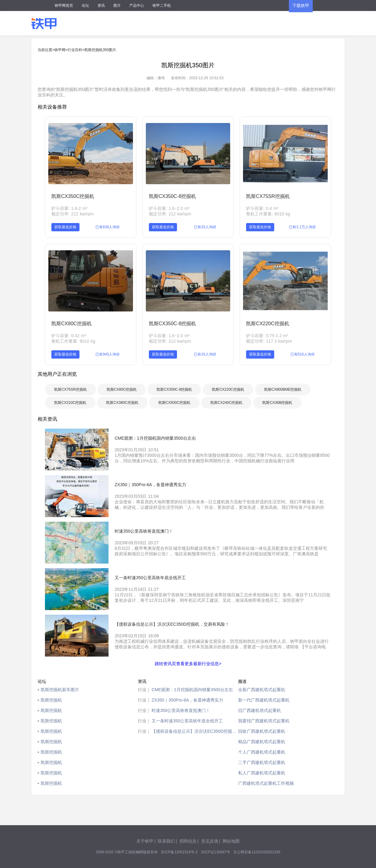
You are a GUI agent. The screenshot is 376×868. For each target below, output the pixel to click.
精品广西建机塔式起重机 (262, 742)
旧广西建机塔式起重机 (260, 710)
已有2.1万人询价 (302, 227)
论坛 (85, 6)
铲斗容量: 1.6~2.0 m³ (169, 208)
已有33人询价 (205, 227)
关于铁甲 (145, 841)
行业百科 (75, 50)
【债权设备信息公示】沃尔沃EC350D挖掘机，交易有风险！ (195, 731)
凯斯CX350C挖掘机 (73, 196)
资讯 (101, 6)
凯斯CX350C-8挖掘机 (173, 196)
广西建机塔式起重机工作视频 (266, 783)
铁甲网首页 (64, 6)
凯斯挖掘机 (51, 700)
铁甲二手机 (162, 6)
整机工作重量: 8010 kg (268, 214)
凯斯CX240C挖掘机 (226, 403)
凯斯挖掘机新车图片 (60, 690)
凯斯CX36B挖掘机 (277, 403)
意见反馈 (210, 841)
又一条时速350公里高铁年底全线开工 (187, 721)
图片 (117, 6)
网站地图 (231, 841)
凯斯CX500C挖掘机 (174, 403)
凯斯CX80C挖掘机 (72, 324)
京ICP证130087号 (216, 852)
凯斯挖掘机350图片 (100, 50)
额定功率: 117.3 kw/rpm (269, 341)
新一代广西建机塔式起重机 (264, 700)
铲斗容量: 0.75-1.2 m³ (267, 336)
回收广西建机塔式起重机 (262, 731)
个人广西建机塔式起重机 (262, 752)
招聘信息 (188, 841)
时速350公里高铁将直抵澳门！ (181, 710)
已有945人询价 (108, 354)
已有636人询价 (108, 227)
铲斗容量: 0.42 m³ (69, 336)
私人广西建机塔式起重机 (262, 773)
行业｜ (144, 690)
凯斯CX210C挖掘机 (70, 403)
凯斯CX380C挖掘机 (122, 403)
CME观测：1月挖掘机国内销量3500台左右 (192, 690)
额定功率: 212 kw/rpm (72, 214)
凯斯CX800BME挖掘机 (283, 389)
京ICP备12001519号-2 (179, 852)
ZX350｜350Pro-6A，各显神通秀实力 (187, 700)
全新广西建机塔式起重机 (262, 690)
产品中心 (137, 6)
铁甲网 (60, 50)
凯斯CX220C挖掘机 (267, 324)
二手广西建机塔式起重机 (262, 762)
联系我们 (166, 841)
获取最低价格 (65, 227)
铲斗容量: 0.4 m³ (262, 208)
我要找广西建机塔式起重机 (264, 721)
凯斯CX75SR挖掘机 (268, 196)
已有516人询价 (303, 354)
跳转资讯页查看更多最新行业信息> (188, 664)
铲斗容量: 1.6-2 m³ (69, 208)
